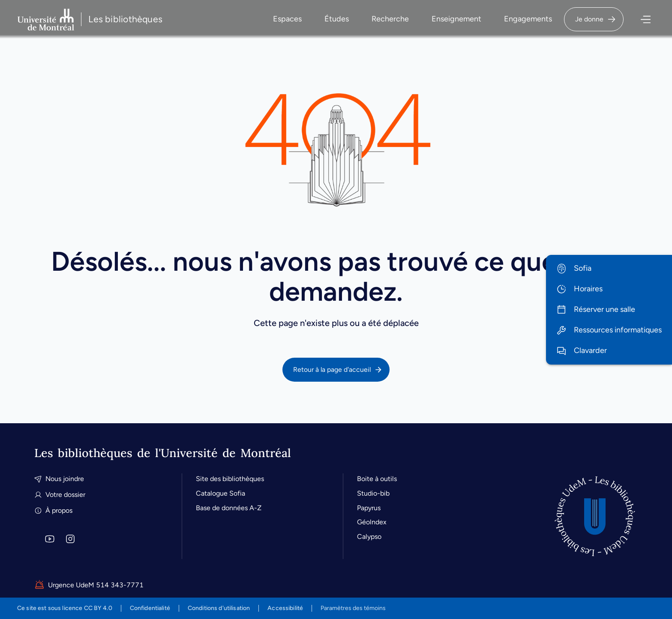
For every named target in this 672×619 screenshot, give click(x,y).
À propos (53, 510)
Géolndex (372, 522)
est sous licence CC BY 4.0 (65, 608)
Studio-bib (373, 493)
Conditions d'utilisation (219, 608)
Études (337, 19)
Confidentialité (150, 608)
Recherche (390, 19)
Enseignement (456, 19)
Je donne (596, 19)
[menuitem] (609, 269)
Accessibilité (285, 608)
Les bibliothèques (125, 19)
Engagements (528, 19)
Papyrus (369, 508)
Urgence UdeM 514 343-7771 (89, 585)
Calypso (369, 537)
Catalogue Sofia (220, 493)
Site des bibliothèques (230, 479)
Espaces (287, 19)
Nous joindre (59, 479)
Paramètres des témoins (353, 608)
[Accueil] (595, 516)
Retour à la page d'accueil (338, 370)
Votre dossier (60, 495)
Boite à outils (377, 479)
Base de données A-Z (229, 508)
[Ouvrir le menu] (640, 19)
